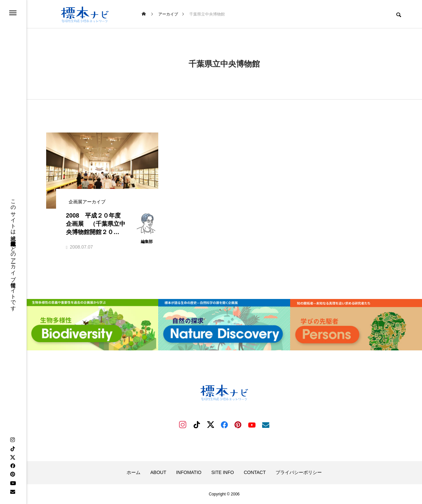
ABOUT (158, 472)
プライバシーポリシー (299, 472)
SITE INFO (223, 472)
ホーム (134, 472)
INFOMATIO (189, 472)
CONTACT (255, 472)
